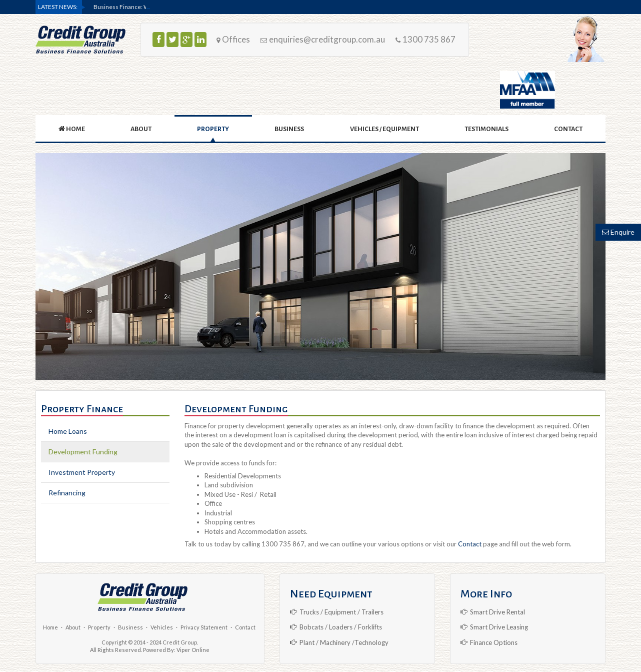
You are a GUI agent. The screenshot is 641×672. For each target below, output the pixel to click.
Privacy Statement (204, 627)
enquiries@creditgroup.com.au (323, 39)
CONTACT (568, 129)
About (73, 627)
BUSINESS (289, 129)
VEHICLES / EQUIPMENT (384, 129)
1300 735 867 (425, 39)
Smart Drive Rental (493, 612)
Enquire (618, 232)
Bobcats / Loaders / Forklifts (336, 627)
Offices (233, 39)
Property (99, 627)
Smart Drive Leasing (494, 627)
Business (130, 627)
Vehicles (162, 627)
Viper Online (193, 650)
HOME (72, 129)
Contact (470, 544)
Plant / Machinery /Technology (339, 642)
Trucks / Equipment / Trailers (337, 612)
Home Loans (68, 431)
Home (50, 627)
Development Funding (83, 452)
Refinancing (67, 493)
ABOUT (141, 129)
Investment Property (82, 472)
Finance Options (489, 642)
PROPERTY (213, 129)
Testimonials (486, 129)
